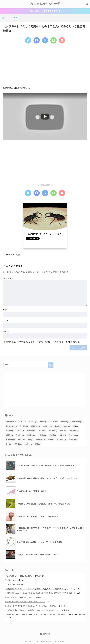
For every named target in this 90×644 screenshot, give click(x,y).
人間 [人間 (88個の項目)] (54, 422)
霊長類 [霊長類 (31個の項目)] (18, 444)
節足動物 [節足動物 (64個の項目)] (11, 440)
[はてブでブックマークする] (45, 40)
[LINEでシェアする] (54, 40)
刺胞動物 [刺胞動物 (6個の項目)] (65, 422)
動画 (18, 255)
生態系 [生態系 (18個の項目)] (42, 435)
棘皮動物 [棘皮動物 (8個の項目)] (53, 431)
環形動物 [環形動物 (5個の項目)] (31, 435)
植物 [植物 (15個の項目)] (63, 431)
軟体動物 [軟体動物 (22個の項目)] (61, 440)
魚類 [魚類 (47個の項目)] (29, 444)
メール (6, 321)
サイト (6, 331)
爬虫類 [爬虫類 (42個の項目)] (20, 435)
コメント (8, 278)
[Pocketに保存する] (62, 40)
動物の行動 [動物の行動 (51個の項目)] (78, 422)
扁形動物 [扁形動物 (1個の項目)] (10, 431)
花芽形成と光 (10, 580)
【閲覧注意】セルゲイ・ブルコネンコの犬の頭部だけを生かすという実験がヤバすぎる (36, 589)
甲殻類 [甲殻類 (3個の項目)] (53, 435)
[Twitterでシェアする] (28, 40)
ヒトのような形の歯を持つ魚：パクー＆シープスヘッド (25, 602)
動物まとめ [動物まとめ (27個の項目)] (11, 426)
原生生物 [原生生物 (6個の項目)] (24, 426)
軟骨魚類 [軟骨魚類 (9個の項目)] (73, 440)
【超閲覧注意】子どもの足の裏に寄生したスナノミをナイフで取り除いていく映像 (35, 614)
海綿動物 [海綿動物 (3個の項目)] (74, 431)
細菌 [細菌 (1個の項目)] (30, 440)
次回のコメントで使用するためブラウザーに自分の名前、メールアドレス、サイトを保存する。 (44, 342)
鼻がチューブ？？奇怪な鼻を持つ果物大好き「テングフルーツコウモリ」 (31, 606)
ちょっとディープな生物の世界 (45, 11)
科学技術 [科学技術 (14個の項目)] (74, 435)
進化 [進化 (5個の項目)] (9, 444)
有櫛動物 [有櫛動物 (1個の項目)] (31, 431)
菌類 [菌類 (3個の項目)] (51, 440)
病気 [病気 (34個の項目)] (63, 435)
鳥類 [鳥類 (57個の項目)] (38, 444)
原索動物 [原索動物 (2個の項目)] (36, 426)
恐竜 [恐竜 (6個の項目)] (76, 426)
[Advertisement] (45, 66)
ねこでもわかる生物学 (45, 4)
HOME (45, 634)
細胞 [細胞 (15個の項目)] (21, 440)
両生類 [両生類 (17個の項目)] (44, 422)
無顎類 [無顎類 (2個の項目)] (9, 435)
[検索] (51, 365)
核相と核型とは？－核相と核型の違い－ (19, 576)
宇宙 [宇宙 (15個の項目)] (58, 426)
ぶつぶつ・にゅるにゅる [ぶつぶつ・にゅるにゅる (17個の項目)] (16, 422)
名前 (5, 310)
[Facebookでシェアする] (37, 40)
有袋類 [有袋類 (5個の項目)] (42, 431)
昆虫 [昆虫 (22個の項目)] (21, 431)
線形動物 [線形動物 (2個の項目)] (41, 440)
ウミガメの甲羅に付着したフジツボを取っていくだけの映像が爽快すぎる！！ (33, 610)
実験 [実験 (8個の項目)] (67, 426)
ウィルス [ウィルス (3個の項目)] (33, 422)
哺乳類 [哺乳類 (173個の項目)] (47, 426)
